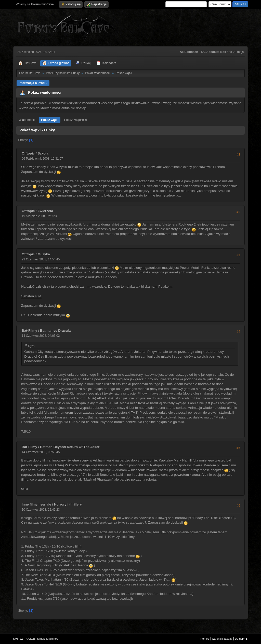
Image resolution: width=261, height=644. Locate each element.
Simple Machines (48, 639)
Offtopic (28, 153)
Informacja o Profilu (33, 83)
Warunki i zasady (222, 639)
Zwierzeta (45, 211)
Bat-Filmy (29, 331)
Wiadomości (27, 120)
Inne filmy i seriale (36, 504)
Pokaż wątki (50, 120)
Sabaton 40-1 (31, 296)
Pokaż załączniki (76, 120)
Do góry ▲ (241, 639)
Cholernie (35, 315)
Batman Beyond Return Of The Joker (70, 447)
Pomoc (205, 639)
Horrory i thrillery (68, 504)
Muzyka (44, 254)
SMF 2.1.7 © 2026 (24, 639)
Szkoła (43, 153)
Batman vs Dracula (55, 331)
